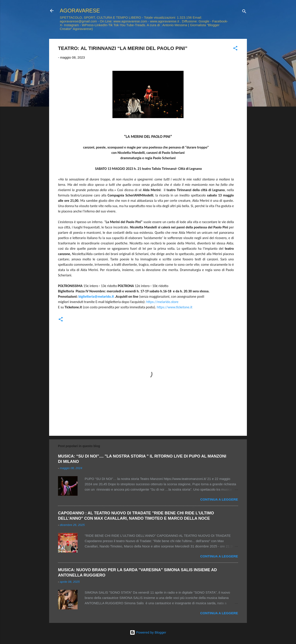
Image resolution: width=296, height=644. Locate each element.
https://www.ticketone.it (174, 307)
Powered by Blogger (148, 632)
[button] (235, 49)
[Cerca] (244, 12)
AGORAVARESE (80, 11)
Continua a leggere (219, 499)
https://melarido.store (162, 302)
